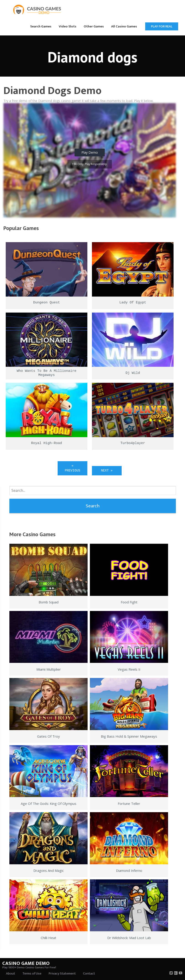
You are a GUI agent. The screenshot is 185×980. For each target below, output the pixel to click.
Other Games (94, 26)
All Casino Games (124, 26)
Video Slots (68, 26)
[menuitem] (41, 26)
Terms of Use (32, 973)
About (11, 973)
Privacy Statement (62, 973)
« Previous (72, 468)
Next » (107, 471)
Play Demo (90, 152)
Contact (89, 973)
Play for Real (162, 26)
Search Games (41, 26)
